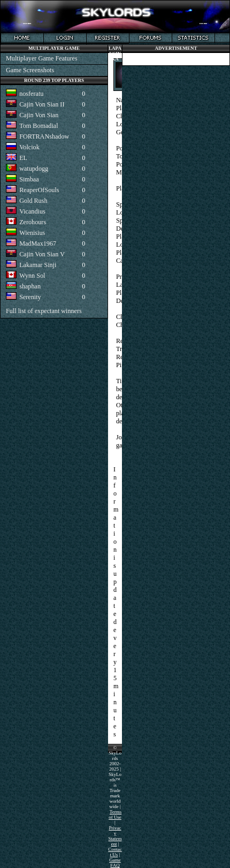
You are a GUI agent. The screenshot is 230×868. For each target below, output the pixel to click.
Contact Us (115, 852)
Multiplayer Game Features (42, 58)
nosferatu (31, 94)
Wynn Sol (32, 276)
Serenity (30, 297)
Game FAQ (115, 863)
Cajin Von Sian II (42, 104)
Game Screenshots (30, 70)
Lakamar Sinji (38, 265)
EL (23, 158)
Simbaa (29, 179)
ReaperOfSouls (39, 190)
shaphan (30, 286)
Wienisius (32, 233)
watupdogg (34, 169)
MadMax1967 (38, 243)
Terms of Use (115, 814)
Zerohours (33, 222)
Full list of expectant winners (44, 311)
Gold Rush (33, 201)
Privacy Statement (115, 836)
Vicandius (32, 211)
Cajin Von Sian (39, 115)
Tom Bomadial (39, 126)
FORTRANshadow (44, 136)
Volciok (29, 147)
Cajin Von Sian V (42, 254)
